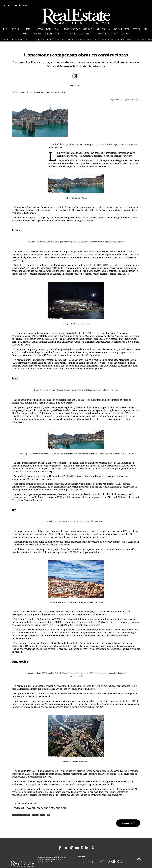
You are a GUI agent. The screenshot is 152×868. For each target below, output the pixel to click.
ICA (48, 810)
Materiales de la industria (32, 87)
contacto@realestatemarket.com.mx (49, 854)
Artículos (35, 810)
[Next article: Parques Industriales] (128, 818)
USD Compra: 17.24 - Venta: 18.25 (56, 35)
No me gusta (131, 94)
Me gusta (116, 94)
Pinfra (43, 810)
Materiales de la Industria (21, 810)
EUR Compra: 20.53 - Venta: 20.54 (96, 35)
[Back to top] (139, 854)
